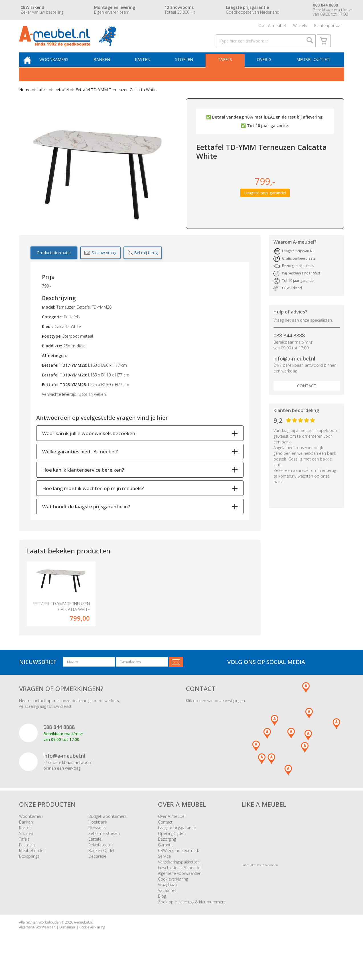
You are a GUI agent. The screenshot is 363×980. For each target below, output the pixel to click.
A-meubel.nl (83, 941)
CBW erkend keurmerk (179, 870)
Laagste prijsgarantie (177, 847)
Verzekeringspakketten (179, 881)
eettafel (59, 98)
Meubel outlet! (312, 67)
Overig (265, 67)
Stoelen (187, 67)
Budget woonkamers (108, 835)
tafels (40, 98)
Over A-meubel (272, 27)
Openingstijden (172, 852)
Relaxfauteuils (101, 864)
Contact (307, 394)
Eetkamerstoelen (104, 852)
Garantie (166, 864)
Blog (162, 915)
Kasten (147, 67)
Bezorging (167, 858)
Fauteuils (27, 864)
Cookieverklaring (173, 898)
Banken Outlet (102, 870)
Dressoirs (97, 847)
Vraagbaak (168, 904)
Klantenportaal (328, 27)
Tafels (227, 67)
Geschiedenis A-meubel (180, 887)
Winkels (300, 27)
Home (25, 98)
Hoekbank (98, 841)
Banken (108, 67)
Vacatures (167, 909)
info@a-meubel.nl (294, 367)
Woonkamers (61, 67)
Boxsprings (29, 875)
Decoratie (97, 875)
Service (164, 875)
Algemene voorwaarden (180, 892)
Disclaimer (67, 946)
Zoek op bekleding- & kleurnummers (192, 921)
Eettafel (95, 858)
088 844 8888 (289, 344)
